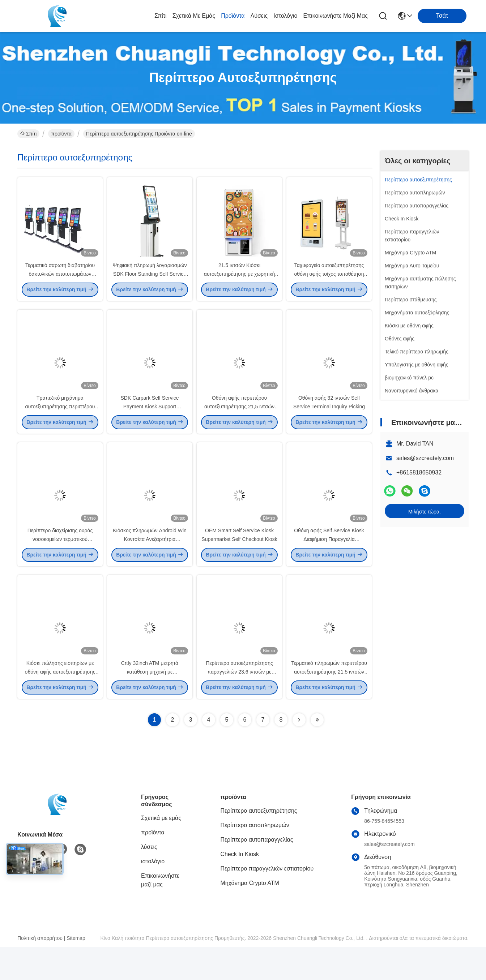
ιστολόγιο (285, 16)
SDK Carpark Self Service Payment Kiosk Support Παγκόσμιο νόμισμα (150, 423)
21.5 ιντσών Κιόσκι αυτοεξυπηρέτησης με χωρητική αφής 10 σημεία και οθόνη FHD (239, 282)
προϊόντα (233, 16)
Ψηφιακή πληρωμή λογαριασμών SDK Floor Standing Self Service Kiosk (150, 282)
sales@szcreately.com (425, 458)
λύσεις (259, 16)
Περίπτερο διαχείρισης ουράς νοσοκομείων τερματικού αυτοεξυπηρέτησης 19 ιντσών (60, 564)
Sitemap (76, 971)
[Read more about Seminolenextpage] (299, 753)
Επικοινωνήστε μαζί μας (335, 16)
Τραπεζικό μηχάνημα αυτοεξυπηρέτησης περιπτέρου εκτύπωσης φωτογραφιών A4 (60, 423)
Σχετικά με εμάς (194, 16)
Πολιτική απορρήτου (40, 971)
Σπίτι (161, 16)
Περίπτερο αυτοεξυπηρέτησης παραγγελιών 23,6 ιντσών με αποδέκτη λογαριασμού (239, 705)
